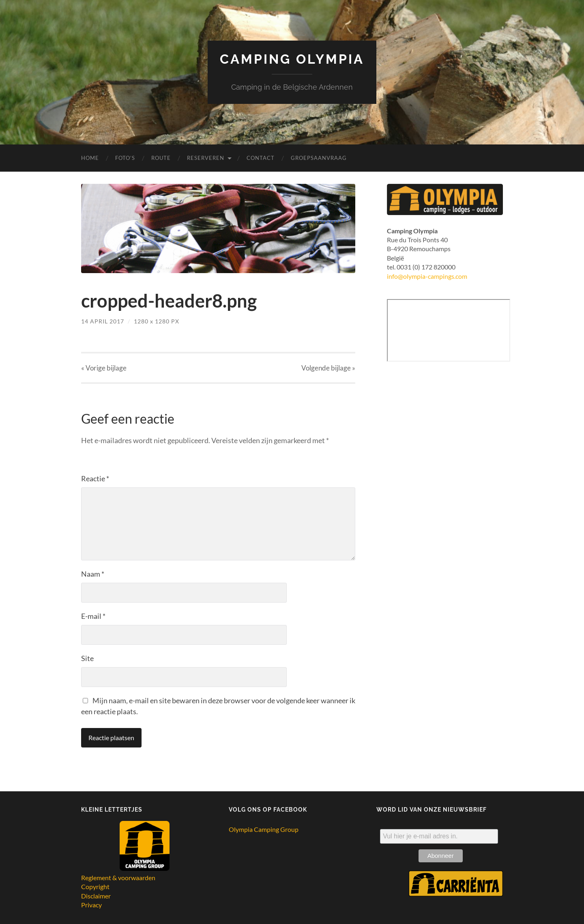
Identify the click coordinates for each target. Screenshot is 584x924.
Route (161, 158)
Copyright (95, 886)
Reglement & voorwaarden (118, 878)
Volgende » (328, 368)
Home (90, 158)
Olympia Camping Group (264, 829)
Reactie (95, 478)
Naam (93, 574)
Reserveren (206, 158)
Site (87, 658)
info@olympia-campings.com (427, 276)
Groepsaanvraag (319, 158)
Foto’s (125, 158)
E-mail (93, 616)
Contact (261, 158)
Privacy (91, 905)
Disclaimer (96, 896)
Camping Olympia (292, 59)
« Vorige (104, 368)
